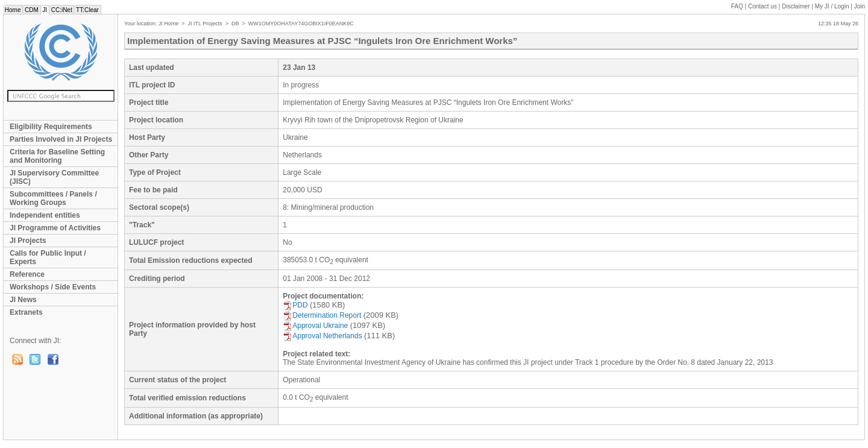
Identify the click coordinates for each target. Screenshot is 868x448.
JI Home (169, 24)
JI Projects (28, 241)
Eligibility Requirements (51, 127)
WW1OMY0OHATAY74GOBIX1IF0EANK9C (301, 24)
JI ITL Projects (205, 24)
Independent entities (45, 215)
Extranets (26, 312)
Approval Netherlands (322, 336)
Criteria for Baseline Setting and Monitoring (57, 156)
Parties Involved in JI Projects (61, 139)
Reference (27, 274)
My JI (832, 6)
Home (13, 10)
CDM (31, 10)
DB (235, 24)
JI (45, 10)
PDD (295, 305)
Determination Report (322, 315)
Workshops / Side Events (53, 287)
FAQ (737, 6)
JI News (23, 300)
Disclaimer (796, 6)
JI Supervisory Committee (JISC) (54, 177)
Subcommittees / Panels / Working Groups (53, 198)
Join (860, 6)
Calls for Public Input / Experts (48, 257)
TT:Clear (87, 10)
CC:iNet (62, 10)
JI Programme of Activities (55, 228)
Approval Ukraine (315, 326)
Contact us (763, 6)
